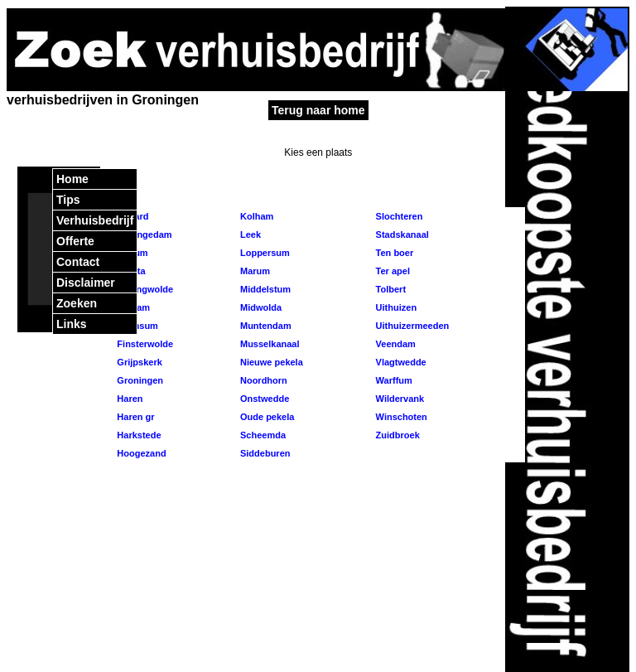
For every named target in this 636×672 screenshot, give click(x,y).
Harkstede (137, 435)
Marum (254, 271)
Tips (68, 200)
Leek (249, 234)
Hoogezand (140, 453)
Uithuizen (395, 307)
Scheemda (262, 435)
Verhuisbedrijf (95, 220)
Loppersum (264, 253)
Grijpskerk (138, 362)
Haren (128, 399)
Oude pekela (266, 417)
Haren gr (134, 417)
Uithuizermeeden (412, 326)
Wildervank (399, 399)
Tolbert (390, 289)
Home (72, 179)
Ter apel (392, 271)
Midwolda (260, 307)
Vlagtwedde (400, 362)
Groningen (139, 380)
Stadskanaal (401, 234)
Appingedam (143, 234)
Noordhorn (263, 380)
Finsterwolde (144, 344)
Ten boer (394, 253)
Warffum (393, 380)
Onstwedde (263, 399)
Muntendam (265, 326)
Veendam (395, 344)
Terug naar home (318, 110)
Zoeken (77, 303)
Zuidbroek (397, 435)
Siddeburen (264, 453)
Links (72, 324)
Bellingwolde (144, 289)
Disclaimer (86, 283)
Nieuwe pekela (270, 362)
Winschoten (400, 417)
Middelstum (264, 289)
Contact (78, 262)
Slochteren (398, 216)
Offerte (75, 241)
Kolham (255, 216)
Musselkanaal (269, 344)
